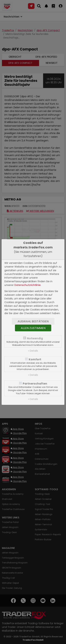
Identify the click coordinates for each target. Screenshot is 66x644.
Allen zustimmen (33, 328)
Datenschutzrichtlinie (28, 285)
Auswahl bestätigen (33, 321)
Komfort (35, 359)
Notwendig (35, 338)
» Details (33, 351)
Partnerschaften (35, 384)
